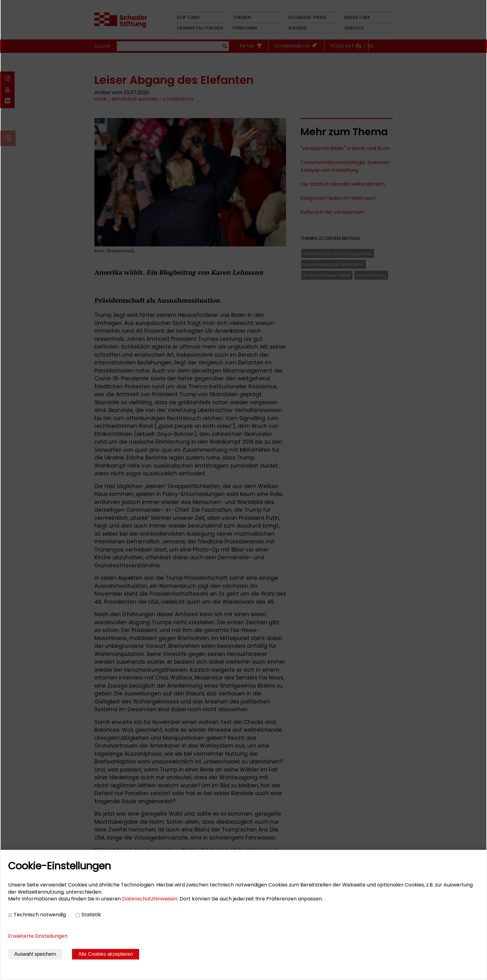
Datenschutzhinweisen (150, 899)
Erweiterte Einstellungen (38, 936)
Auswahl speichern (35, 954)
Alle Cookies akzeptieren (106, 954)
